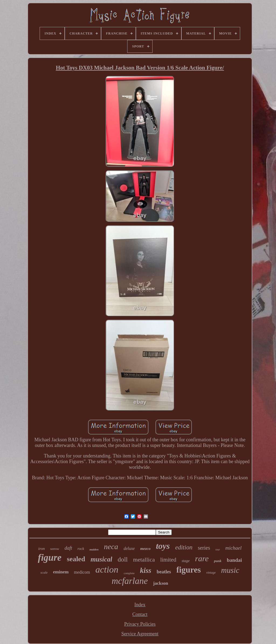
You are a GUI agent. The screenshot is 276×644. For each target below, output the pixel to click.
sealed (76, 559)
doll (123, 559)
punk (218, 561)
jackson (161, 583)
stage (186, 561)
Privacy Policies (140, 624)
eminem (61, 572)
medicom (82, 572)
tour (218, 550)
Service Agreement (140, 634)
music (230, 570)
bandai (234, 560)
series (204, 548)
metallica (144, 559)
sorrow (55, 549)
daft (68, 548)
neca (111, 547)
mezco (145, 549)
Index (140, 605)
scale (44, 572)
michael (233, 548)
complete (129, 573)
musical (101, 559)
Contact (140, 614)
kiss (146, 570)
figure (50, 558)
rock (81, 549)
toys (163, 546)
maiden (94, 549)
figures (189, 570)
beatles (164, 572)
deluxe (129, 548)
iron (42, 549)
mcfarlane (130, 581)
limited (168, 560)
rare (202, 558)
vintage (211, 573)
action (107, 569)
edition (184, 547)
